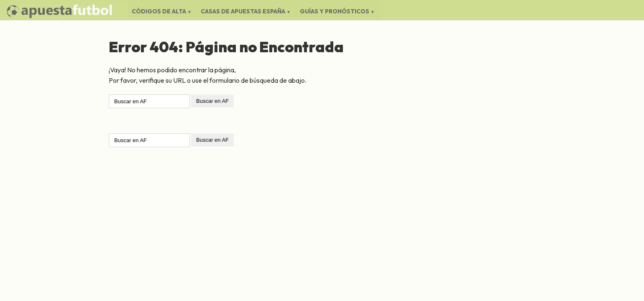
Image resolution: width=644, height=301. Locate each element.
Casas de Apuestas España (243, 11)
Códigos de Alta (159, 11)
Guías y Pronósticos (335, 11)
